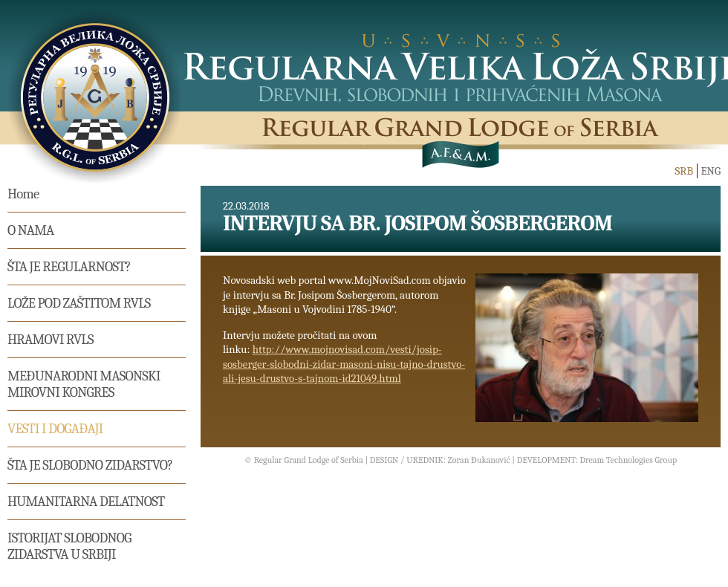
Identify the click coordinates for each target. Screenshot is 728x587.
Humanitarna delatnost (86, 502)
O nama (31, 230)
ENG (711, 171)
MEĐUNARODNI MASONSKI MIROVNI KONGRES (84, 384)
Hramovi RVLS (51, 340)
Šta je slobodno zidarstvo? (90, 465)
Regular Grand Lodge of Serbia (309, 460)
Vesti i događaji (55, 429)
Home (23, 194)
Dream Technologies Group (628, 460)
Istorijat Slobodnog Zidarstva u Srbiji (69, 546)
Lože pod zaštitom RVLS (79, 303)
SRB (684, 171)
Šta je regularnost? (69, 267)
